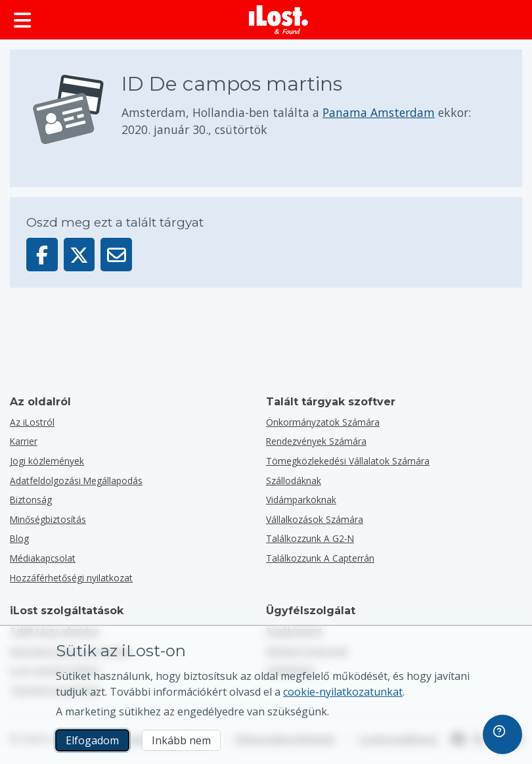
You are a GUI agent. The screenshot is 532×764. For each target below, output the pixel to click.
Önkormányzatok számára (323, 422)
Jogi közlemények (47, 461)
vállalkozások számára (315, 519)
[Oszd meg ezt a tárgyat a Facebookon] (42, 255)
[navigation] (502, 734)
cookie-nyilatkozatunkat (343, 692)
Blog (19, 538)
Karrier (24, 441)
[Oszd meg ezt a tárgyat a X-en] (79, 255)
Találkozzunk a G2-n (310, 538)
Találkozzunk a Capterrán (320, 558)
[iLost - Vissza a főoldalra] (278, 20)
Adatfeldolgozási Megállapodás (76, 481)
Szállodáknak (294, 481)
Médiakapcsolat (43, 558)
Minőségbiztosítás (48, 519)
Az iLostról (32, 422)
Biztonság (31, 500)
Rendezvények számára (316, 441)
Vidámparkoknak (301, 500)
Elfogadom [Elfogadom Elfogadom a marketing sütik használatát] (92, 740)
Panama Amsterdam (379, 112)
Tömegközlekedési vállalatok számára (348, 461)
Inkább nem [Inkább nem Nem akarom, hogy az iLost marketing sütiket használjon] (181, 740)
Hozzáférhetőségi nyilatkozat (71, 578)
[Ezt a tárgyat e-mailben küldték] (116, 255)
